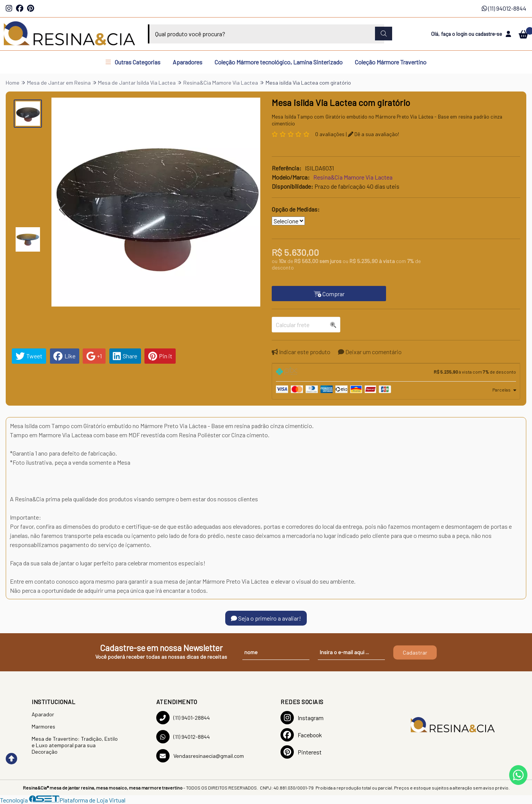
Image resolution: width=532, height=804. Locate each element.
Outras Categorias (133, 62)
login (462, 34)
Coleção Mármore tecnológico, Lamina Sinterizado (279, 62)
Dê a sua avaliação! (373, 134)
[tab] (396, 372)
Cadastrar (415, 652)
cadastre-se (489, 34)
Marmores (43, 726)
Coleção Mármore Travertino (391, 62)
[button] (62, 210)
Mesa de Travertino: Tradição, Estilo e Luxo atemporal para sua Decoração (75, 745)
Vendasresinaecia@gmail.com (200, 756)
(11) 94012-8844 (504, 8)
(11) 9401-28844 (183, 718)
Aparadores (187, 62)
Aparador (43, 714)
